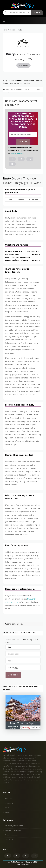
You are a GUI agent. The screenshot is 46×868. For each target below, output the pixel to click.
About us (8, 799)
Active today (8, 89)
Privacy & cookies (11, 835)
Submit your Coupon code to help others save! (22, 641)
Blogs (7, 808)
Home (7, 812)
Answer (36, 254)
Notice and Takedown (13, 830)
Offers (28, 89)
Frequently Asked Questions (15, 826)
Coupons (18, 89)
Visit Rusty (23, 65)
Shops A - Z (9, 803)
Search (37, 12)
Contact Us (9, 840)
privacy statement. (18, 153)
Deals (38, 89)
